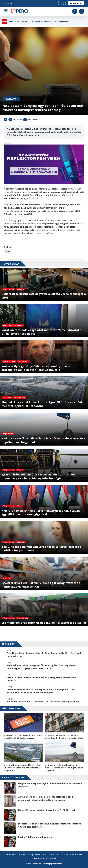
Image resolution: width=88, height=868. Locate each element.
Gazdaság (11, 99)
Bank (7, 251)
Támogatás (76, 3)
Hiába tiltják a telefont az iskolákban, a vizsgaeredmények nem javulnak (39, 21)
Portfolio (33, 198)
